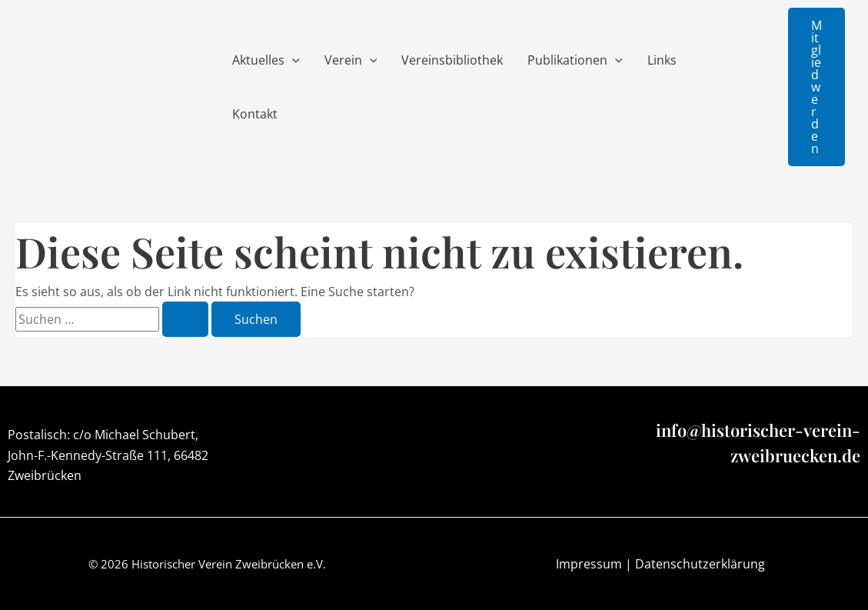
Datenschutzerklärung (700, 564)
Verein (351, 60)
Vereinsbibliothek (452, 60)
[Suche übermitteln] (185, 319)
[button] (816, 87)
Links (662, 60)
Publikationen (575, 60)
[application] (292, 60)
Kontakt (255, 114)
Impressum (589, 564)
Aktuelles (266, 60)
